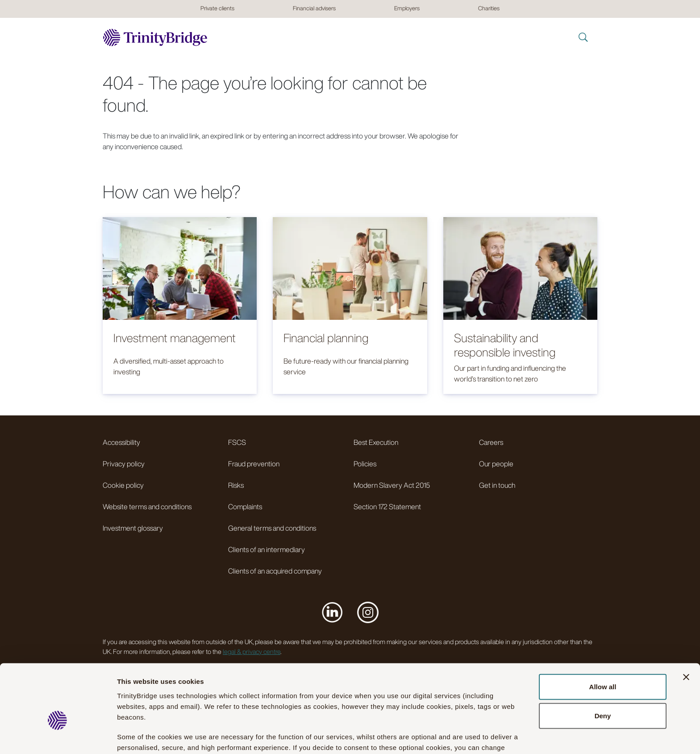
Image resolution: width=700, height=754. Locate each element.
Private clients (217, 8)
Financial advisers (314, 8)
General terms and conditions (272, 528)
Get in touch (497, 485)
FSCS (237, 442)
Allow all (603, 636)
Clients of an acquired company (275, 571)
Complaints (245, 507)
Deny (603, 665)
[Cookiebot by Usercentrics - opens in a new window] (58, 737)
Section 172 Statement (387, 507)
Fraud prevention (254, 464)
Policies (365, 464)
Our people (496, 464)
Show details (495, 736)
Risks (236, 485)
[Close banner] (686, 626)
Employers (407, 8)
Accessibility (121, 442)
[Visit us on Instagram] (368, 612)
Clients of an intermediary (267, 549)
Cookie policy (123, 485)
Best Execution (376, 442)
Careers (491, 442)
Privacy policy (124, 464)
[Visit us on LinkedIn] (332, 612)
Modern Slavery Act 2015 (392, 485)
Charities (489, 8)
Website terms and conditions (147, 507)
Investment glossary (133, 528)
